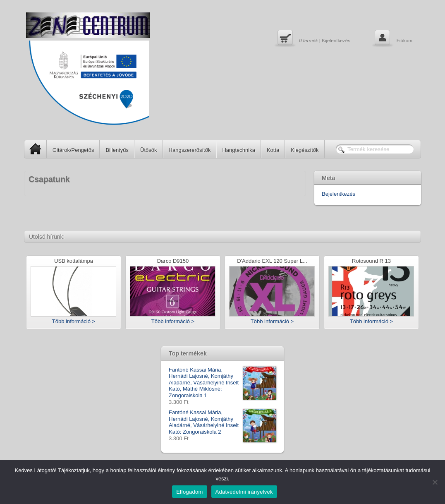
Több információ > (74, 321)
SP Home (33, 149)
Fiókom (393, 38)
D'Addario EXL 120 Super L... (272, 261)
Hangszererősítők (190, 150)
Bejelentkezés (339, 194)
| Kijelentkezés (313, 38)
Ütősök (148, 150)
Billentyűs (117, 150)
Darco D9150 (173, 261)
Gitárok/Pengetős (73, 150)
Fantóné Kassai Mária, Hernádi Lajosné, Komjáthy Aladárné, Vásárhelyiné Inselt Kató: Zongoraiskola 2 (223, 422)
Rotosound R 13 (371, 261)
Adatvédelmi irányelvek (244, 492)
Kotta (273, 150)
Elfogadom (189, 492)
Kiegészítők (305, 150)
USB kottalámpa (74, 261)
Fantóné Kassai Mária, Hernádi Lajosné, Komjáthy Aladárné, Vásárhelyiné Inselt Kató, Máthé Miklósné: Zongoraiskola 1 (223, 383)
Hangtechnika (239, 150)
